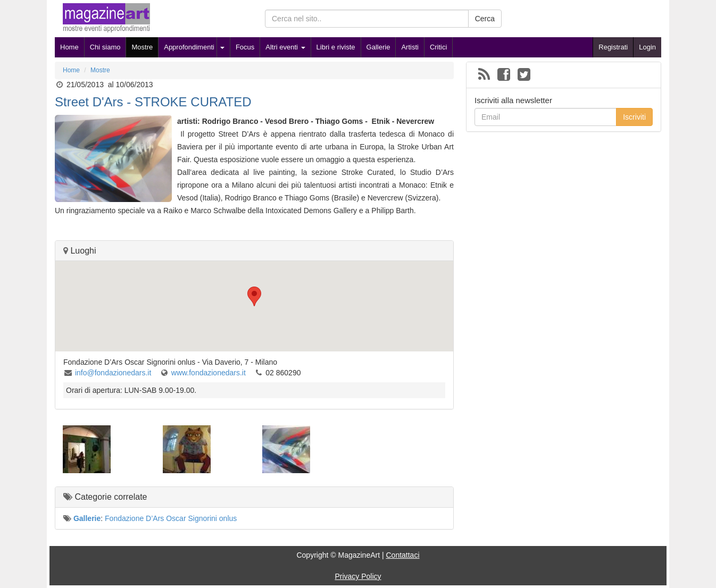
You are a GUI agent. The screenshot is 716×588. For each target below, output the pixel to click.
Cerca (485, 19)
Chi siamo (105, 47)
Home (69, 47)
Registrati (613, 47)
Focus (245, 47)
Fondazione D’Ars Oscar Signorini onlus (171, 518)
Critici (439, 47)
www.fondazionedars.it (210, 373)
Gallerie (378, 47)
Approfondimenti (189, 47)
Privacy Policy (358, 576)
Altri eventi (285, 47)
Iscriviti (634, 117)
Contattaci (402, 555)
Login (647, 47)
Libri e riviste (336, 47)
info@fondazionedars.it (114, 373)
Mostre (142, 47)
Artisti (410, 47)
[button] (254, 296)
